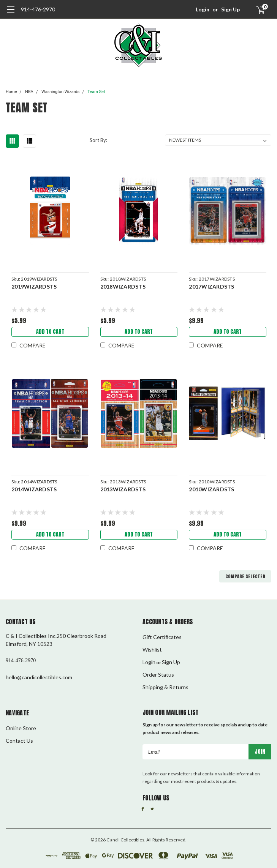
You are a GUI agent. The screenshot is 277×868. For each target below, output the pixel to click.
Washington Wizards (60, 92)
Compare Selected (245, 576)
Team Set (96, 92)
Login (203, 9)
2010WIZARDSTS (211, 489)
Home (11, 92)
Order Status (158, 675)
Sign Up (230, 9)
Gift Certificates (162, 637)
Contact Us (19, 741)
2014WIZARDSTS (34, 489)
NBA (29, 92)
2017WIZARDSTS (211, 286)
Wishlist (152, 649)
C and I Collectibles (125, 840)
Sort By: (98, 140)
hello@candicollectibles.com (39, 677)
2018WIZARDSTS (123, 286)
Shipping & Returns (165, 687)
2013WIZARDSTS (123, 489)
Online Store (21, 728)
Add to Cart (50, 332)
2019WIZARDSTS (34, 286)
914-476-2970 (38, 9)
